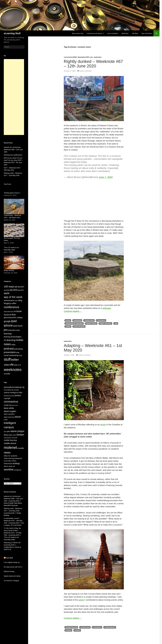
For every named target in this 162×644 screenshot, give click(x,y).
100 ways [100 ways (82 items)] (9, 287)
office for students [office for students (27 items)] (11, 456)
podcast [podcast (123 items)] (9, 349)
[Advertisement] (14, 97)
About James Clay (78, 33)
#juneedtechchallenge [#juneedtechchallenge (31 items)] (13, 387)
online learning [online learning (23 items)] (9, 458)
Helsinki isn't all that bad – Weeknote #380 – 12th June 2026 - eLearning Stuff (13, 499)
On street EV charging (11, 581)
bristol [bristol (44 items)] (18, 395)
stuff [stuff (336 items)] (7, 359)
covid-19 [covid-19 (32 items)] (7, 405)
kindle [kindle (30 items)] (18, 330)
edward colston (91, 323)
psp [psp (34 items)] (18, 352)
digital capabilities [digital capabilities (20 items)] (9, 414)
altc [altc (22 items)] (13, 390)
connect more (89, 320)
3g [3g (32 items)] (23, 387)
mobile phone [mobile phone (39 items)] (10, 443)
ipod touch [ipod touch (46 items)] (18, 326)
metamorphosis (110, 627)
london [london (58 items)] (20, 435)
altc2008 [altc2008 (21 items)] (7, 290)
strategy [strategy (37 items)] (16, 463)
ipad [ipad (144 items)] (14, 321)
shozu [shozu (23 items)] (14, 461)
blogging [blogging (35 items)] (7, 303)
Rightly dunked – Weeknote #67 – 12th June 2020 (93, 64)
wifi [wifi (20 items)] (14, 466)
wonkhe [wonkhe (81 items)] (9, 469)
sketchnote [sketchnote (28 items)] (8, 464)
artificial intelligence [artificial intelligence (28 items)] (11, 393)
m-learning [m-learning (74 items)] (9, 340)
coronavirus (101, 320)
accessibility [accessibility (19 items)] (7, 390)
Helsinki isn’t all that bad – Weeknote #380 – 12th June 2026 (13, 150)
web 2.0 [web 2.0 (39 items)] (17, 365)
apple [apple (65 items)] (7, 293)
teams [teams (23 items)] (6, 466)
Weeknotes (125, 33)
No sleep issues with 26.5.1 (13, 567)
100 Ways (135, 33)
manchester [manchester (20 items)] (7, 438)
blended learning (72, 627)
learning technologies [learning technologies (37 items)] (13, 337)
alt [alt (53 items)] (16, 287)
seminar (69, 630)
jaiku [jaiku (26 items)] (9, 431)
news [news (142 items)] (7, 344)
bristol (68, 320)
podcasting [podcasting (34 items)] (18, 349)
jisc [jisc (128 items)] (6, 330)
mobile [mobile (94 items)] (20, 340)
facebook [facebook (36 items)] (8, 315)
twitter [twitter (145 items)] (15, 360)
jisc (92, 57)
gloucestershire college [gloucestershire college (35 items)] (13, 318)
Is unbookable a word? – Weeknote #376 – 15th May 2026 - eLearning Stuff (13, 521)
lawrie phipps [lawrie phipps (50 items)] (18, 431)
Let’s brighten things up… (12, 562)
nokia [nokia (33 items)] (13, 345)
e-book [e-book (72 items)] (18, 311)
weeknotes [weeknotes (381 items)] (13, 370)
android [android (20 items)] (17, 390)
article (103, 425)
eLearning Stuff (12, 33)
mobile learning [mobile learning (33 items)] (10, 440)
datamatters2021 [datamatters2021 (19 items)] (9, 312)
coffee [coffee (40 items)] (14, 303)
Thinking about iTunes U (12, 193)
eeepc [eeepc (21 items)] (6, 420)
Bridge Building (9, 270)
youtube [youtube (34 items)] (7, 374)
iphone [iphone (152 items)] (8, 325)
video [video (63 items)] (7, 365)
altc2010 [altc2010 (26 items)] (21, 290)
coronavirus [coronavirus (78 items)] (11, 402)
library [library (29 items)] (6, 435)
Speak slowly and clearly (12, 576)
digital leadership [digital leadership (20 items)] (9, 417)
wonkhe (77, 630)
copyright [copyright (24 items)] (7, 398)
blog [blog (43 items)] (20, 300)
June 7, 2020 (106, 177)
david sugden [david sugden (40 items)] (10, 411)
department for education (74, 323)
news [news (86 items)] (7, 452)
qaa (116, 323)
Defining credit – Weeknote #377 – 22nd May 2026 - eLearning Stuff (13, 511)
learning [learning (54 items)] (8, 334)
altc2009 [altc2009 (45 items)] (13, 290)
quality (68, 326)
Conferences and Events (94, 33)
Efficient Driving (9, 572)
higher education (106, 323)
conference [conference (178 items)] (11, 307)
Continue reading (73, 311)
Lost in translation (113, 33)
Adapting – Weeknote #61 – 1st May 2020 (93, 348)
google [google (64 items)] (7, 321)
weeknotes (98, 57)
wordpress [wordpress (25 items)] (18, 470)
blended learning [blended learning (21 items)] (9, 396)
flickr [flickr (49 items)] (14, 315)
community (78, 320)
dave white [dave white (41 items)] (9, 408)
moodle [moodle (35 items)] (21, 448)
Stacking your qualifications (13, 155)
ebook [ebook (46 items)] (18, 417)
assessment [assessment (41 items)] (9, 300)
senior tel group (79, 326)
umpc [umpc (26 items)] (10, 466)
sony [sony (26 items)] (20, 355)
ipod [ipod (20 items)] (5, 431)
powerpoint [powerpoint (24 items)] (18, 458)
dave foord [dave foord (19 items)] (14, 405)
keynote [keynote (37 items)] (12, 330)
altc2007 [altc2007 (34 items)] (21, 287)
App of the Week (147, 33)
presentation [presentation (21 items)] (8, 461)
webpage (107, 308)
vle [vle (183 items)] (12, 365)
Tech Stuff (9, 558)
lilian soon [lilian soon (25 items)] (13, 435)
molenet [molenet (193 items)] (10, 447)
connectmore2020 (70, 57)
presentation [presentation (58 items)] (10, 352)
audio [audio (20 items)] (16, 301)
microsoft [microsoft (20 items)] (14, 438)
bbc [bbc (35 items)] (21, 392)
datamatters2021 (84, 57)
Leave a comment (85, 71)
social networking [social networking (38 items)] (11, 355)
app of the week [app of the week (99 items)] (13, 297)
